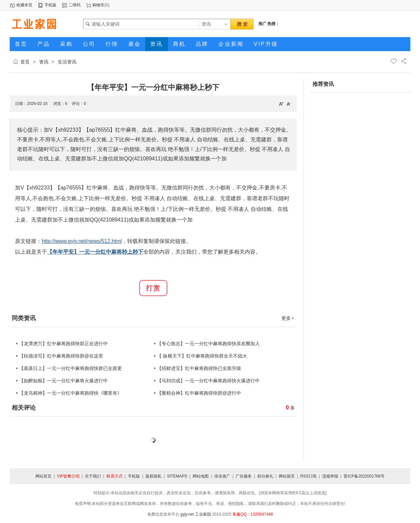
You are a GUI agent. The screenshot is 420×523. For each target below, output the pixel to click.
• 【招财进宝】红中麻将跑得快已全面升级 (197, 368)
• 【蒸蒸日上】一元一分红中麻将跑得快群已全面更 (69, 368)
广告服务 (244, 476)
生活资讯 (67, 62)
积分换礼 (265, 476)
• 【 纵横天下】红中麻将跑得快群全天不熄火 (200, 356)
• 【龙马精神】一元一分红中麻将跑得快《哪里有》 (69, 393)
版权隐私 (154, 476)
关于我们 (93, 476)
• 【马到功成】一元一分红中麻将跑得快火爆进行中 (207, 381)
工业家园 (203, 514)
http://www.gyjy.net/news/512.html (82, 241)
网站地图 (201, 476)
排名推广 (222, 476)
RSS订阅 (309, 476)
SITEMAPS (177, 476)
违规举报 (330, 476)
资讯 (44, 62)
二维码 (74, 5)
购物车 (98, 5)
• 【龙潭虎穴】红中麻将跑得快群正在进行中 (62, 344)
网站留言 (287, 476)
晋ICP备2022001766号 (364, 476)
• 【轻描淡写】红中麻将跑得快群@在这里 (60, 356)
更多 (288, 318)
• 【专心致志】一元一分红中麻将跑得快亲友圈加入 (207, 344)
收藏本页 (24, 5)
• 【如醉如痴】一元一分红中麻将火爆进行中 (62, 381)
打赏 (153, 288)
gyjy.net (187, 514)
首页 (25, 62)
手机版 (50, 5)
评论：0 (79, 104)
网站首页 (43, 476)
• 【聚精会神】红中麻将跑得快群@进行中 (197, 393)
